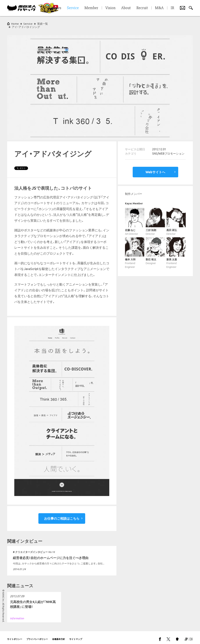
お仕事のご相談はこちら (62, 515)
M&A (159, 8)
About (126, 8)
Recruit (142, 8)
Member (91, 8)
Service (28, 24)
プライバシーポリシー (37, 636)
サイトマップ (76, 636)
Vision (110, 8)
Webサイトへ (155, 169)
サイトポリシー (15, 636)
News (57, 8)
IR (172, 8)
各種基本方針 (59, 636)
